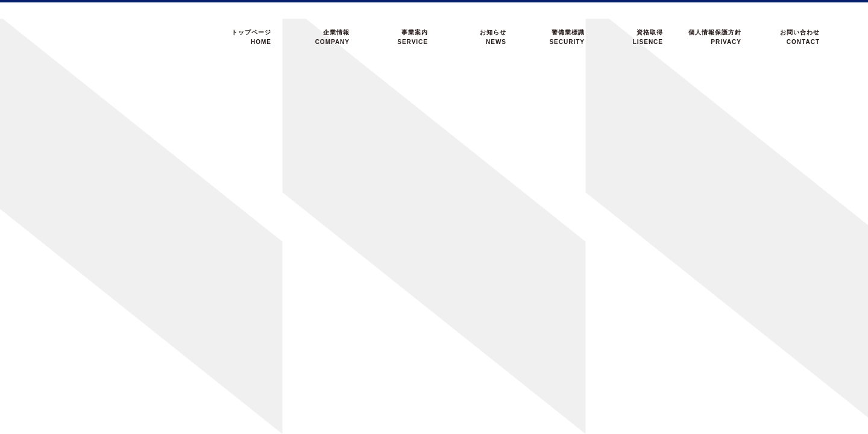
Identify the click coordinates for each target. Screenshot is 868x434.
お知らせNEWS (493, 37)
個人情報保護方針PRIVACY (715, 37)
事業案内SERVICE (413, 37)
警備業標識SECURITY (567, 37)
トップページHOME (251, 37)
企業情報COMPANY (332, 37)
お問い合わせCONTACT (800, 37)
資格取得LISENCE (648, 37)
